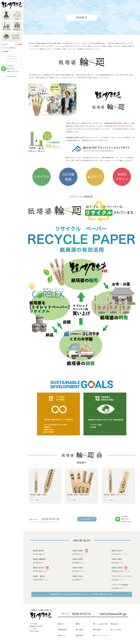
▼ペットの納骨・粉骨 (100, 624)
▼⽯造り (61, 624)
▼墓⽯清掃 (114, 624)
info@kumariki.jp (113, 614)
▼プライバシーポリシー (101, 635)
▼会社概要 (97, 630)
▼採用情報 (79, 635)
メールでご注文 (87, 519)
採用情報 (6, 51)
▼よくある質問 (116, 630)
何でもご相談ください (12, 59)
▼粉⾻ (78, 624)
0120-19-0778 (44, 519)
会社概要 (19, 44)
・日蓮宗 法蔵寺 (79, 552)
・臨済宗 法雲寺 (120, 569)
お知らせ (6, 44)
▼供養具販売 (63, 630)
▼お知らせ (62, 635)
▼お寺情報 (79, 630)
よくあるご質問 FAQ (9, 48)
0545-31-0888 (34, 631)
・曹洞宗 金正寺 (40, 569)
